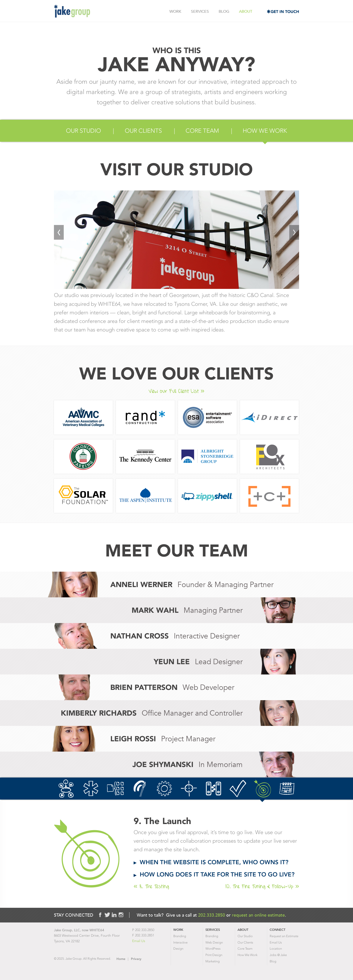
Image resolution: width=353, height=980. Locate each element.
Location (276, 949)
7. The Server (213, 789)
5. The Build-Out (164, 789)
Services (200, 12)
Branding (180, 936)
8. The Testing (238, 789)
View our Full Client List (174, 391)
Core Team (202, 131)
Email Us (139, 941)
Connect (277, 930)
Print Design (214, 955)
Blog (224, 12)
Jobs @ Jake (278, 955)
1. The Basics (66, 789)
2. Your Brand (91, 789)
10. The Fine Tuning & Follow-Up (287, 789)
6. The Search (189, 789)
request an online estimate (258, 915)
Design (178, 949)
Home (121, 959)
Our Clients (143, 131)
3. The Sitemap (115, 789)
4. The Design (140, 789)
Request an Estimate (284, 936)
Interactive (180, 942)
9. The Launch (262, 789)
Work (175, 12)
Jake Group (72, 11)
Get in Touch (285, 12)
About (246, 12)
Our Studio (83, 131)
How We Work (265, 131)
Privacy (136, 959)
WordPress (213, 949)
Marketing (213, 961)
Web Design (214, 942)
